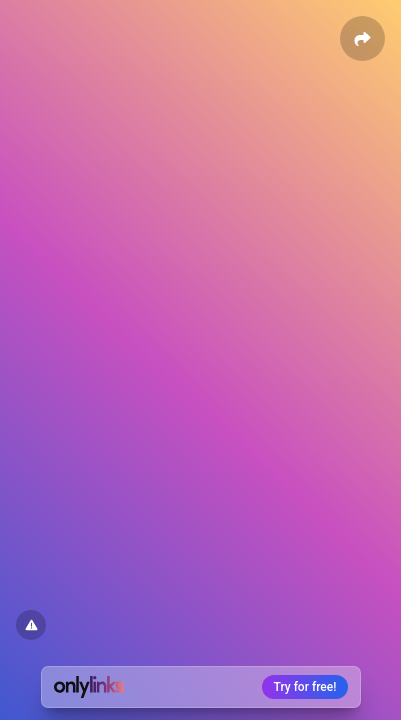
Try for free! (305, 687)
